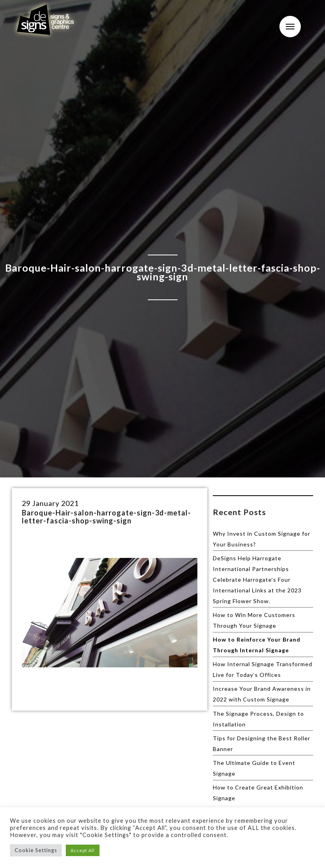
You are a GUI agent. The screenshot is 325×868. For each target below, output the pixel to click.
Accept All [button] (83, 850)
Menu (290, 27)
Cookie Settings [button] (36, 850)
